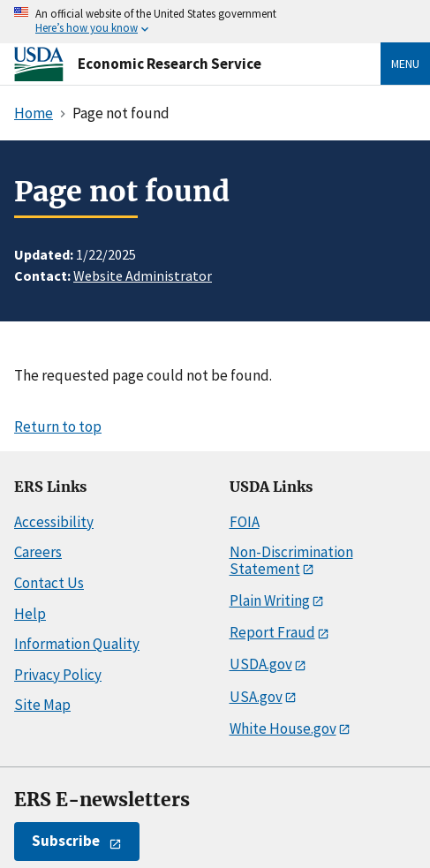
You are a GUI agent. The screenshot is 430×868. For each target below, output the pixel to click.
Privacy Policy (58, 675)
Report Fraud (272, 632)
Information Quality (77, 644)
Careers (38, 552)
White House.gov (283, 728)
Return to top (58, 426)
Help (30, 614)
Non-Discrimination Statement (291, 560)
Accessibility (54, 522)
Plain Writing (270, 600)
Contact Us (49, 583)
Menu (405, 64)
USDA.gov (261, 664)
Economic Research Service (170, 64)
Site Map (42, 705)
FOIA (245, 522)
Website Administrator (143, 275)
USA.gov (256, 697)
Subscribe (66, 841)
